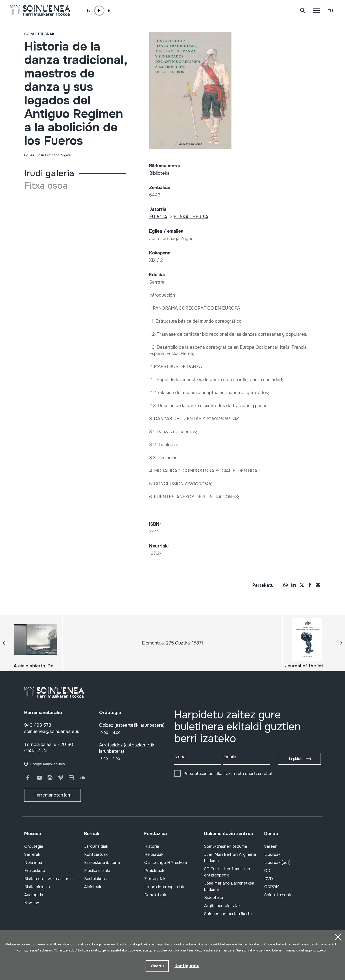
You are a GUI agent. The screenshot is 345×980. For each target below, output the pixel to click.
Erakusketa (35, 871)
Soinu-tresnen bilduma (226, 846)
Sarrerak (32, 854)
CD (267, 871)
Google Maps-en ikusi (48, 764)
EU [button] (330, 11)
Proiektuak (154, 871)
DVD (269, 879)
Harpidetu (295, 759)
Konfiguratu (187, 966)
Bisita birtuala (37, 887)
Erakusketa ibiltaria (102, 863)
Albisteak (93, 887)
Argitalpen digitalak (222, 906)
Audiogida (34, 895)
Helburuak (154, 854)
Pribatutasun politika (203, 774)
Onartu (157, 966)
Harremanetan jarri (52, 795)
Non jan (32, 903)
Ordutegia (34, 846)
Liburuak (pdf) (277, 863)
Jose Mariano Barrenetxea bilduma (229, 886)
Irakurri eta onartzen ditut (228, 774)
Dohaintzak (155, 895)
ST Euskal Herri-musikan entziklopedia (227, 872)
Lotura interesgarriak (164, 887)
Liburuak (272, 854)
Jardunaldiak (96, 846)
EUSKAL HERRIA (191, 217)
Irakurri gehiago (259, 950)
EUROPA (158, 217)
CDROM (272, 887)
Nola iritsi (33, 863)
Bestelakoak (95, 879)
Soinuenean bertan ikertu (228, 914)
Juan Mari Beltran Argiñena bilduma (230, 858)
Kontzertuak (96, 854)
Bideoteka (214, 898)
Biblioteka (159, 173)
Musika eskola (97, 871)
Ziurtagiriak (155, 879)
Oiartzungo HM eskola (166, 863)
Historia (152, 846)
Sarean (271, 846)
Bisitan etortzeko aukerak (48, 879)
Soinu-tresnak (39, 34)
